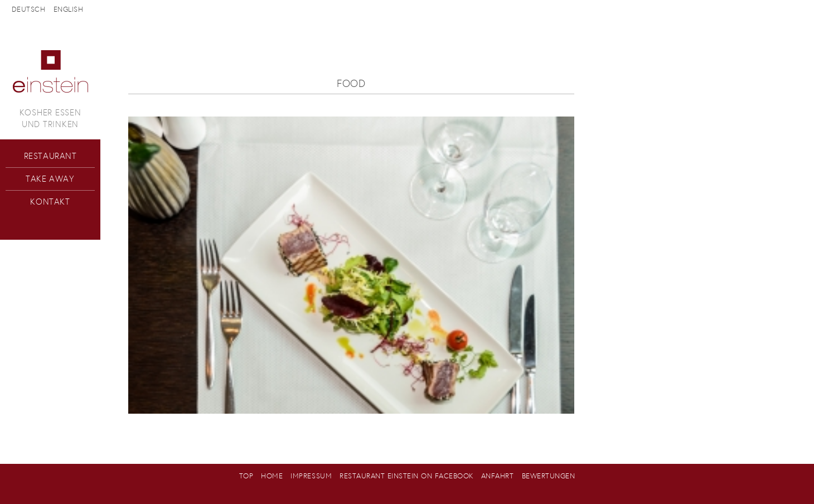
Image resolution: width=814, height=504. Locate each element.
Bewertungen (549, 476)
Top (246, 476)
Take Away (50, 179)
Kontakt (50, 202)
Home (272, 476)
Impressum (311, 476)
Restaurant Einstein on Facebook (406, 476)
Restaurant (50, 156)
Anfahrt (498, 476)
